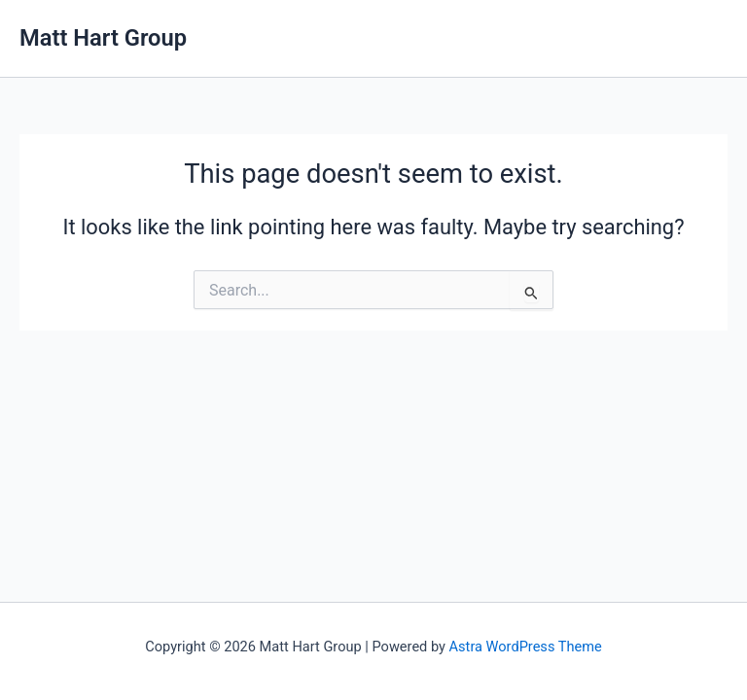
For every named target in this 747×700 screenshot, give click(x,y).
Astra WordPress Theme (526, 647)
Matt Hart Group (103, 38)
